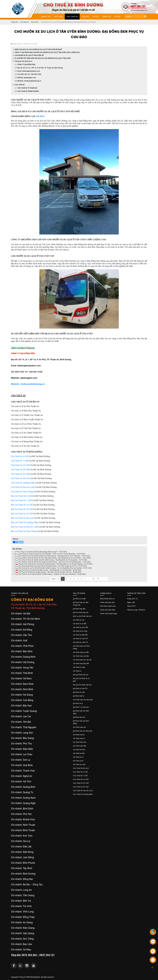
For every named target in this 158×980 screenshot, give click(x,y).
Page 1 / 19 (55, 579)
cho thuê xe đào (79, 753)
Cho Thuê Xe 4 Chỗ (80, 772)
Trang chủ (46, 16)
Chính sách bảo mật (107, 602)
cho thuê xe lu (78, 757)
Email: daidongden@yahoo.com (29, 71)
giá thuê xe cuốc (79, 692)
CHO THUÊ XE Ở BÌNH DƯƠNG (28, 91)
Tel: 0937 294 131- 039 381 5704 (29, 74)
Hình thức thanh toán (108, 606)
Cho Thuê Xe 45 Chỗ (81, 787)
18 (93, 579)
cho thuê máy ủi (79, 738)
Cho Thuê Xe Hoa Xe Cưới (83, 790)
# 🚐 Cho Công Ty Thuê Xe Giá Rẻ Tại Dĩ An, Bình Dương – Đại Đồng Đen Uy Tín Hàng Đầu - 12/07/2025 (51, 560)
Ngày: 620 (131, 602)
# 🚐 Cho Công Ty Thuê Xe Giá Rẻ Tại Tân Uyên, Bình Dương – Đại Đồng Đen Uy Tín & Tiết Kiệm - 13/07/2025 (53, 558)
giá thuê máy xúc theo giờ (82, 731)
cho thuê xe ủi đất (80, 624)
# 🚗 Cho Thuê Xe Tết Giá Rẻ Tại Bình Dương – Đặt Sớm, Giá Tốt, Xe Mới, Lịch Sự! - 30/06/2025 (48, 572)
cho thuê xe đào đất (80, 635)
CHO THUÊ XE (72, 16)
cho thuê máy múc (80, 742)
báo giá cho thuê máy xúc (82, 685)
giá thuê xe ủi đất (79, 599)
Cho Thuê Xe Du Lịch (81, 768)
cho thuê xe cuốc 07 (80, 638)
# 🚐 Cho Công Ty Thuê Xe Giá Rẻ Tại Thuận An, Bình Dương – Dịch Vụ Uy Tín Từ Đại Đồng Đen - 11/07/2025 (53, 562)
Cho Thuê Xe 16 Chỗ (81, 779)
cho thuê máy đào (80, 746)
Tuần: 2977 (131, 606)
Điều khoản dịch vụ (107, 599)
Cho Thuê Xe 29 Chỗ (81, 783)
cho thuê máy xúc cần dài (82, 660)
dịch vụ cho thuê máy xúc (82, 616)
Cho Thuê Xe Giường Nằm (83, 794)
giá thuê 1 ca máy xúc (81, 707)
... (89, 579)
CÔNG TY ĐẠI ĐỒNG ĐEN (26, 64)
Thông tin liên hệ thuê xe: (24, 61)
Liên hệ (117, 16)
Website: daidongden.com (27, 78)
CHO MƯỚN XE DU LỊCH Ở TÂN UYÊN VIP (29, 55)
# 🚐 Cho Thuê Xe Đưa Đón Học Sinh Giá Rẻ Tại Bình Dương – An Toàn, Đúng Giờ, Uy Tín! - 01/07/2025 (51, 566)
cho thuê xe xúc (79, 620)
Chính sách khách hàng (108, 613)
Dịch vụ (86, 16)
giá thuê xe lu (78, 703)
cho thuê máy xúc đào (81, 656)
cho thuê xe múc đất (80, 627)
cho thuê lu (77, 671)
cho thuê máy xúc (79, 727)
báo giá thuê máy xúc (81, 675)
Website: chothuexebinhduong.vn (29, 81)
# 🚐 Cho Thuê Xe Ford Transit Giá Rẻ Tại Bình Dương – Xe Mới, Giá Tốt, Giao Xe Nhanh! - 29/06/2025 (50, 574)
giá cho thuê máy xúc (81, 612)
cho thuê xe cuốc (79, 764)
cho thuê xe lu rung (80, 631)
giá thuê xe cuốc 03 (80, 688)
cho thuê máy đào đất (81, 663)
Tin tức (96, 16)
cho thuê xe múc (79, 749)
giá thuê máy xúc (79, 717)
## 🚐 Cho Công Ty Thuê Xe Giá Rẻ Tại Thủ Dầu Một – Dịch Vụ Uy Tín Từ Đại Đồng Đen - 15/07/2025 (50, 554)
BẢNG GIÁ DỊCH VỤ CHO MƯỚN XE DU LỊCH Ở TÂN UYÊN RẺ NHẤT (38, 49)
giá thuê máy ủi (79, 696)
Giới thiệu (59, 16)
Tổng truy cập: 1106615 (136, 610)
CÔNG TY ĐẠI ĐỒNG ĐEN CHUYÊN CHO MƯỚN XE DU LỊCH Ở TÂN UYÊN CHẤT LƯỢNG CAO (47, 52)
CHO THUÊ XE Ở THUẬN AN (27, 88)
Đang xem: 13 (132, 599)
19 (98, 579)
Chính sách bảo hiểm (108, 610)
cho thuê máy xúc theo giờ (83, 700)
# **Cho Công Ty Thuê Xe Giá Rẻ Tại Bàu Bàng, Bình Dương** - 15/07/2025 (41, 552)
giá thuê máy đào (79, 609)
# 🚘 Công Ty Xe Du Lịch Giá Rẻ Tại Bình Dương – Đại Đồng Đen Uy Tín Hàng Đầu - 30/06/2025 (48, 570)
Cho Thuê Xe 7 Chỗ (80, 776)
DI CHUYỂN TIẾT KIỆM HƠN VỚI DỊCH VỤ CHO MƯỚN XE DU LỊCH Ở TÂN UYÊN (43, 58)
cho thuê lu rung (79, 667)
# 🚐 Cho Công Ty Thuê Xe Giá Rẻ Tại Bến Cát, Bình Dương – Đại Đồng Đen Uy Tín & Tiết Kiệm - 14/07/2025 (52, 556)
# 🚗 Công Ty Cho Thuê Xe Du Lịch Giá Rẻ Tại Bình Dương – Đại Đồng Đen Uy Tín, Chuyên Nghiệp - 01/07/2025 (53, 564)
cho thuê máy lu (79, 735)
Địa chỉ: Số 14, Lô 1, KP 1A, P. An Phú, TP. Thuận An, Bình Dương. (40, 68)
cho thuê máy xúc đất (81, 652)
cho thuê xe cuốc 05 (80, 642)
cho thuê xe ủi (78, 761)
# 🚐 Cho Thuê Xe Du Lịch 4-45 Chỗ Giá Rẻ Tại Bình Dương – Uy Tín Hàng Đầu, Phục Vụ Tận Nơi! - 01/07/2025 (53, 568)
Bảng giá (107, 16)
